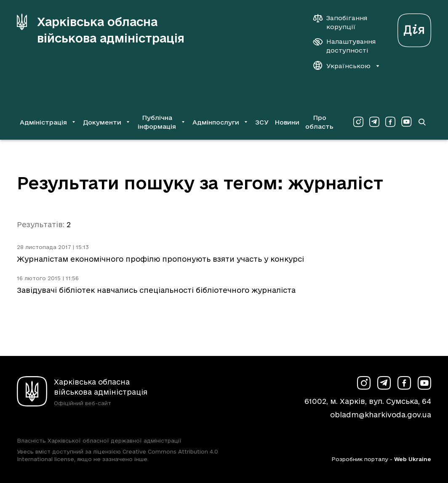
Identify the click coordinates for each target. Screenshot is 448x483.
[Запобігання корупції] (344, 22)
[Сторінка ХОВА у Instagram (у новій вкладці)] (358, 122)
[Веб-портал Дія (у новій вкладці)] (414, 28)
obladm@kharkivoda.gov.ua (381, 415)
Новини (287, 122)
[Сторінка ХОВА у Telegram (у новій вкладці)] (374, 122)
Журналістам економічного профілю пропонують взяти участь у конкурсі (160, 259)
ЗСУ (262, 122)
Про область (319, 122)
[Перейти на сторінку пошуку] (422, 122)
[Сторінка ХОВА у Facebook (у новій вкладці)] (390, 122)
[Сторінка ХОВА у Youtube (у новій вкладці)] (406, 122)
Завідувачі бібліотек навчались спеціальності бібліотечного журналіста (156, 290)
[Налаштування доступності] (344, 46)
